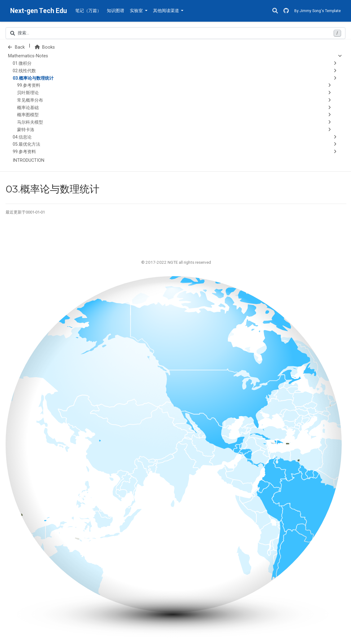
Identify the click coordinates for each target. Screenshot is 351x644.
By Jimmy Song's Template (318, 11)
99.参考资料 (29, 85)
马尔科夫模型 (30, 122)
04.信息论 (22, 137)
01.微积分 (22, 63)
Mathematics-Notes (28, 56)
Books (45, 47)
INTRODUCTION (29, 160)
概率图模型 (28, 115)
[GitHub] (286, 11)
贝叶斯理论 (28, 93)
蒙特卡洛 (26, 130)
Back (16, 47)
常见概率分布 (30, 100)
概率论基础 (28, 108)
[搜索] (275, 11)
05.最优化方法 (26, 144)
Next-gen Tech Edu (39, 11)
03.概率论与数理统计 (33, 78)
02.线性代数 (24, 71)
